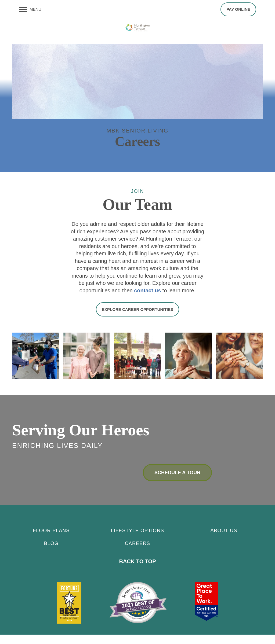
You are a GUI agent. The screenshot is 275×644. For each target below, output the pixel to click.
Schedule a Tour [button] (177, 482)
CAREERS (137, 553)
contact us (147, 300)
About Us (224, 540)
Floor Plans (51, 540)
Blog (51, 553)
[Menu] (30, 9)
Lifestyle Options (137, 540)
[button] (238, 9)
